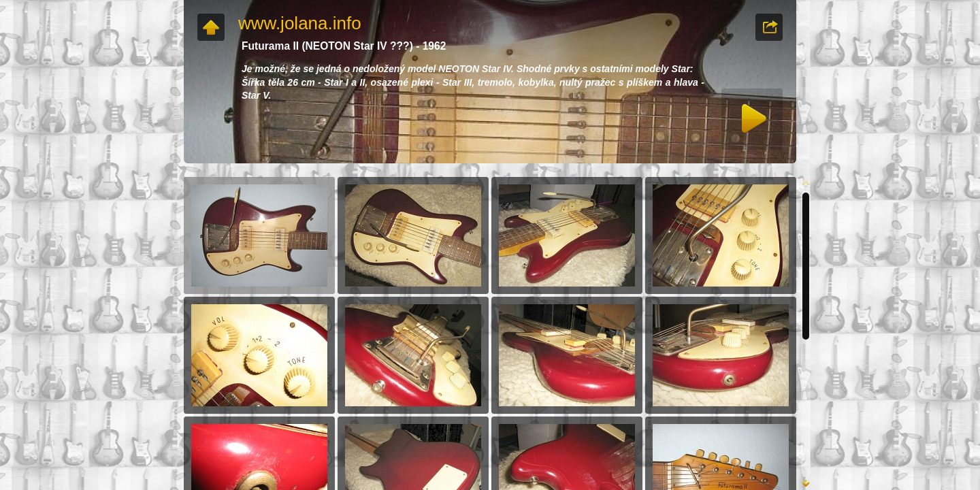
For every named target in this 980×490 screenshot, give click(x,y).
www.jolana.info (300, 23)
